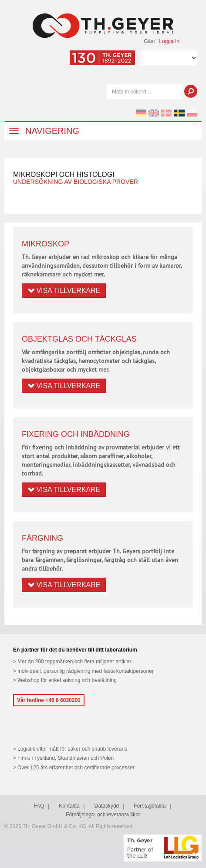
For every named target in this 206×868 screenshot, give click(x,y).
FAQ (39, 806)
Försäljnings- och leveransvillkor (103, 815)
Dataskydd (107, 806)
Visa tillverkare (64, 291)
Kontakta (69, 806)
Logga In (169, 41)
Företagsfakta (150, 806)
